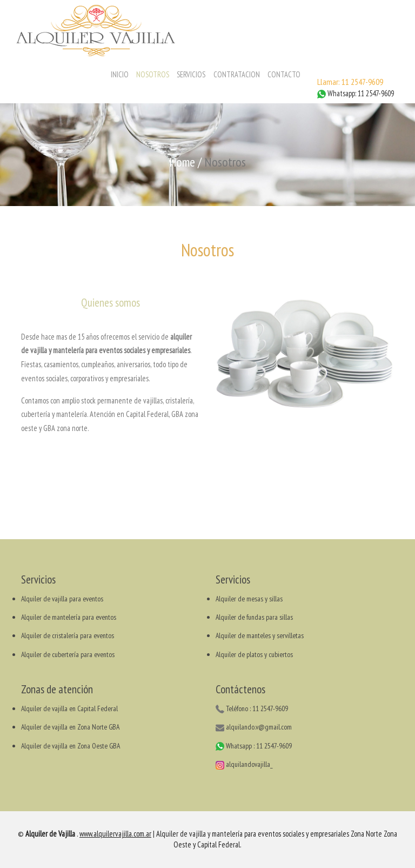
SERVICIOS (191, 74)
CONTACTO (284, 74)
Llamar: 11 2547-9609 (350, 82)
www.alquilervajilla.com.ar (115, 834)
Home (182, 162)
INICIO (120, 74)
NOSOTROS (153, 74)
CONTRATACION (237, 74)
